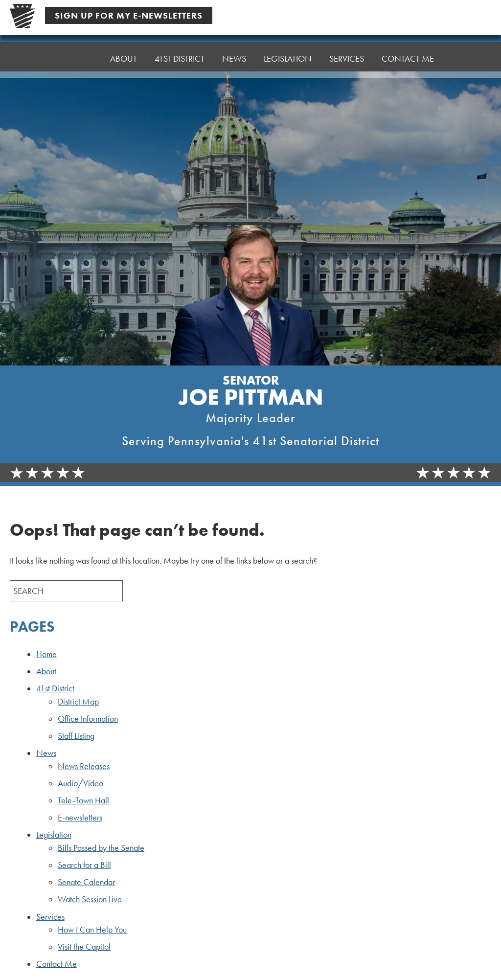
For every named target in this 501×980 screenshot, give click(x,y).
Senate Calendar (86, 882)
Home (80, 58)
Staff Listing (76, 736)
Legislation (288, 58)
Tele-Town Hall (83, 800)
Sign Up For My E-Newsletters (129, 15)
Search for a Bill (84, 865)
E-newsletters (80, 818)
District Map (78, 702)
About (124, 58)
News (234, 58)
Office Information (88, 719)
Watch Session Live (90, 899)
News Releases (84, 766)
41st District (180, 58)
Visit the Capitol (84, 947)
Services (347, 58)
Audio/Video (80, 783)
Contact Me (408, 58)
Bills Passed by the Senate (101, 848)
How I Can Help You (92, 930)
